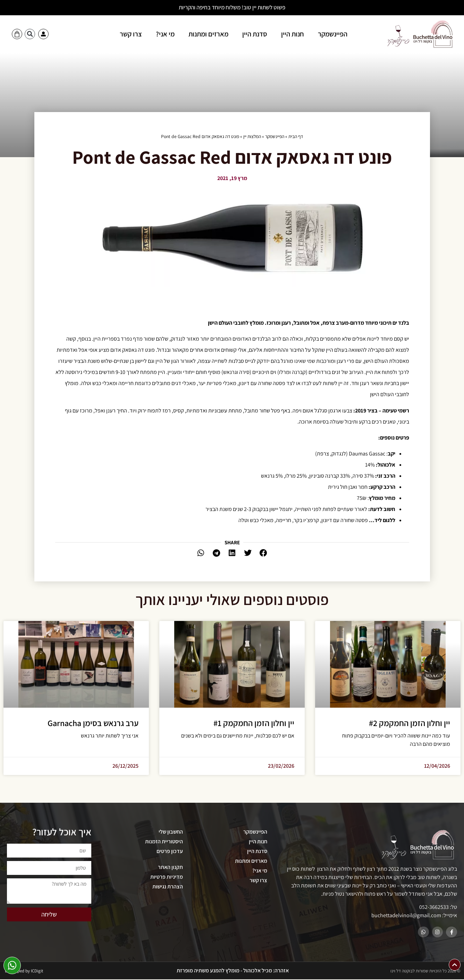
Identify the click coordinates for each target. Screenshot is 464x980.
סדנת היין (255, 34)
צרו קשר (131, 34)
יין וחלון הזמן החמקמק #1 (254, 723)
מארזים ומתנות (208, 34)
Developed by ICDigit (24, 972)
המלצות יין (252, 136)
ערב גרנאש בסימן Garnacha (93, 723)
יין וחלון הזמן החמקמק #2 (410, 723)
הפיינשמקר (333, 34)
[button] (30, 34)
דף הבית (296, 136)
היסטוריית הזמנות (164, 841)
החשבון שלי (171, 832)
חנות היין (293, 34)
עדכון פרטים (170, 851)
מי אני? (165, 34)
